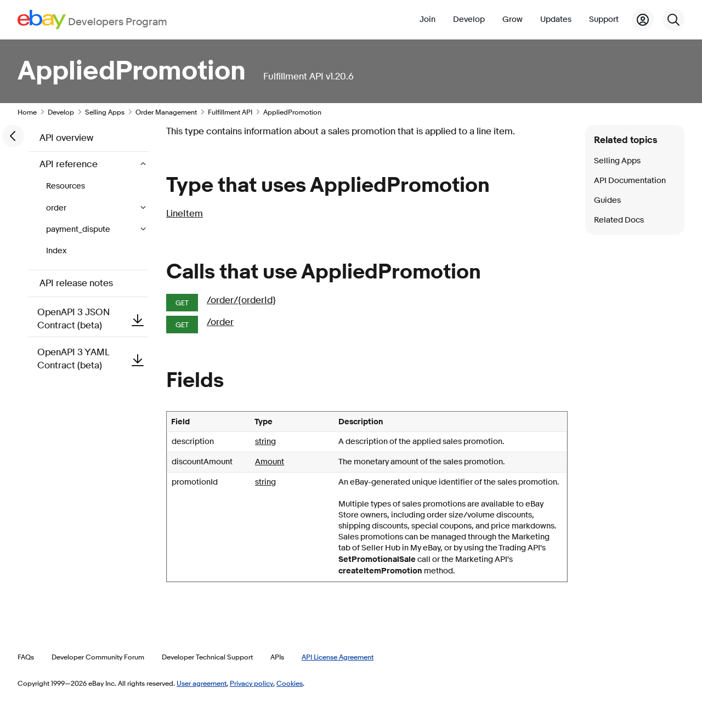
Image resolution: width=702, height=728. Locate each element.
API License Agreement (338, 657)
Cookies (290, 683)
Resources (66, 186)
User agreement (202, 683)
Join (428, 19)
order (57, 208)
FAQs (26, 657)
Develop (469, 19)
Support (604, 19)
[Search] (673, 20)
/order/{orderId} (241, 300)
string (265, 442)
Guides (607, 200)
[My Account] (643, 20)
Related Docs (619, 220)
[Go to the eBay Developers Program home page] (92, 19)
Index (56, 251)
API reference (70, 164)
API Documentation (630, 181)
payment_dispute (79, 229)
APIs (277, 657)
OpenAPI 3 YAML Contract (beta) (93, 359)
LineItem (185, 214)
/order (220, 322)
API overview (66, 138)
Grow (513, 19)
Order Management (166, 112)
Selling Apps (105, 112)
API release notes (76, 283)
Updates (556, 19)
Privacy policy (251, 683)
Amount (270, 462)
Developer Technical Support (207, 657)
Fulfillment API (230, 112)
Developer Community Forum (98, 657)
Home (27, 112)
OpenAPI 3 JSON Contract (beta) (93, 319)
